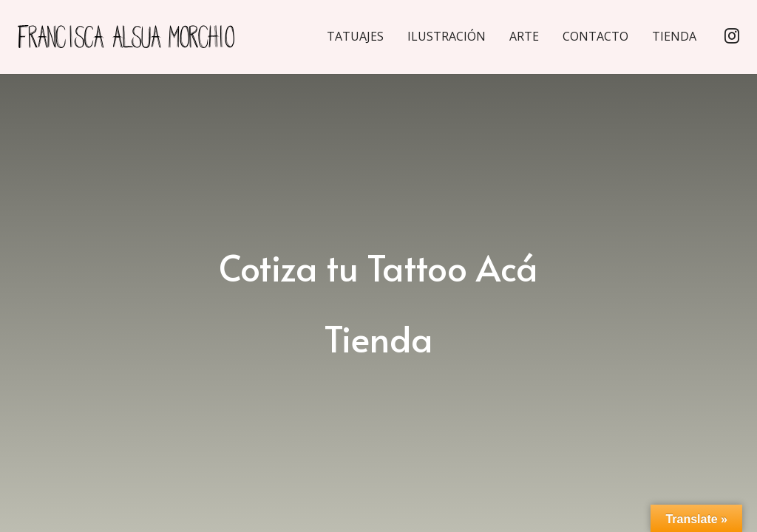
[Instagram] (732, 37)
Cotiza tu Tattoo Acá (378, 267)
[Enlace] (140, 37)
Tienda (379, 338)
